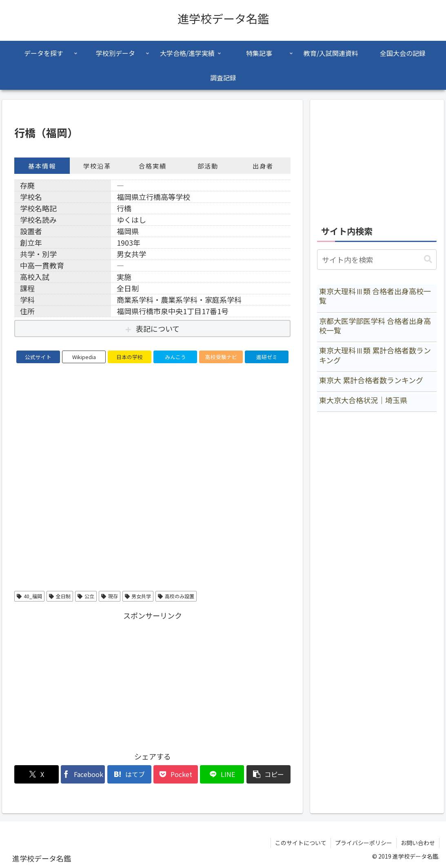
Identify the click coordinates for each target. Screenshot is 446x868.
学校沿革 (97, 166)
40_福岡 (29, 596)
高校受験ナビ (221, 357)
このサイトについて (301, 843)
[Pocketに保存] (175, 774)
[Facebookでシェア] (83, 774)
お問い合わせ (418, 843)
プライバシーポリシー (364, 843)
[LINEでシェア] (222, 774)
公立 (86, 596)
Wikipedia (84, 357)
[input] (377, 260)
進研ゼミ (267, 357)
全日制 (60, 596)
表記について (158, 329)
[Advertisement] (152, 679)
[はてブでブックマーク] (129, 774)
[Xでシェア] (36, 774)
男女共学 (138, 596)
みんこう (175, 357)
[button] (268, 774)
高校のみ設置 (176, 596)
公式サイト (38, 357)
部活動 (208, 166)
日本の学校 (130, 357)
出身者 (263, 166)
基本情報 (42, 166)
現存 (110, 596)
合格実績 (153, 166)
